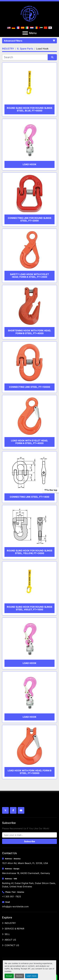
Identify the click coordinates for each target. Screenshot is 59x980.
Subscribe (30, 841)
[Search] (25, 57)
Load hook (29, 164)
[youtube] (21, 810)
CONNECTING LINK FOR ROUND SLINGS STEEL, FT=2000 (29, 219)
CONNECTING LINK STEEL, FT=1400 (29, 497)
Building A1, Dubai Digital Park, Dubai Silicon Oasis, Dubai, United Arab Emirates (29, 885)
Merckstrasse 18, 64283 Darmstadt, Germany (26, 873)
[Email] (29, 835)
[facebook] (13, 810)
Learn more (32, 976)
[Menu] (25, 33)
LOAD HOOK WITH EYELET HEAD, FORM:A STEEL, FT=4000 (29, 442)
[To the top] (51, 490)
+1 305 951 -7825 (12, 897)
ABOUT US (10, 940)
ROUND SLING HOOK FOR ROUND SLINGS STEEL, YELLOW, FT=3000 (29, 552)
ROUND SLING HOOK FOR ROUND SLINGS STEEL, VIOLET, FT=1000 (29, 608)
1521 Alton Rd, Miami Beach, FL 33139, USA (25, 863)
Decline (19, 976)
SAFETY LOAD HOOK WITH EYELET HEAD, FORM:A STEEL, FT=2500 (29, 276)
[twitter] (5, 810)
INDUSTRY (10, 923)
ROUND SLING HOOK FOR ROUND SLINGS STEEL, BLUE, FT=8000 (29, 109)
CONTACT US (12, 945)
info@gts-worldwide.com (15, 907)
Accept (9, 976)
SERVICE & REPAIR (14, 929)
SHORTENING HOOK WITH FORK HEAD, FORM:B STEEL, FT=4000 (29, 332)
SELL (7, 934)
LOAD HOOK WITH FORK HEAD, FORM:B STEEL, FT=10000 (30, 772)
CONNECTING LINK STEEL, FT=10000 (30, 387)
